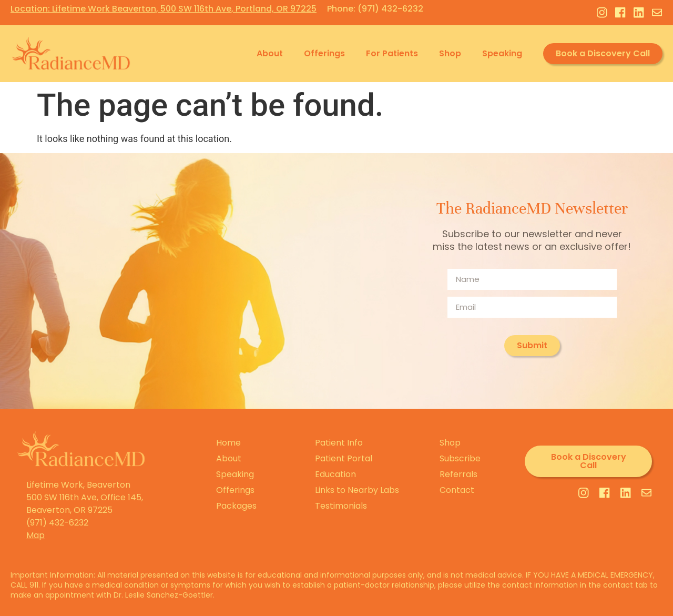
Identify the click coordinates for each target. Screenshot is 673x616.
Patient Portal (344, 458)
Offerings (324, 53)
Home (228, 443)
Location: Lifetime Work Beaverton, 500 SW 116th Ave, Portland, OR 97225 (164, 9)
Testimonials (341, 506)
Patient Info (339, 443)
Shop (450, 53)
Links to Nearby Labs (357, 490)
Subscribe (460, 458)
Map (35, 535)
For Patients (392, 53)
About (270, 53)
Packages (236, 506)
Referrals (458, 474)
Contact (457, 490)
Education (335, 474)
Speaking (502, 53)
